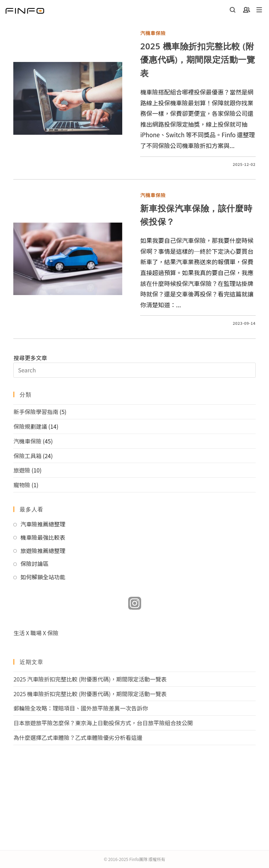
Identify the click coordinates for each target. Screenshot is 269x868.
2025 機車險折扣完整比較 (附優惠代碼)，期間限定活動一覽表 (198, 59)
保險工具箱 (27, 456)
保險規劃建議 (30, 426)
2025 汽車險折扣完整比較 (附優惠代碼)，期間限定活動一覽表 (90, 679)
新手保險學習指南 (36, 412)
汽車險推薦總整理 (43, 524)
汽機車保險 (153, 33)
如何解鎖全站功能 (43, 577)
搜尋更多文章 (134, 366)
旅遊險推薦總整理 (43, 551)
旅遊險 (22, 470)
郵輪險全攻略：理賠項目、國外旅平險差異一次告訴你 (81, 708)
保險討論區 (34, 563)
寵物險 (22, 485)
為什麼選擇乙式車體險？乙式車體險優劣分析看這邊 (78, 737)
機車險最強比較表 (43, 537)
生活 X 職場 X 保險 (36, 633)
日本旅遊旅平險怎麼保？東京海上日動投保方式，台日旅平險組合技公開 (103, 723)
